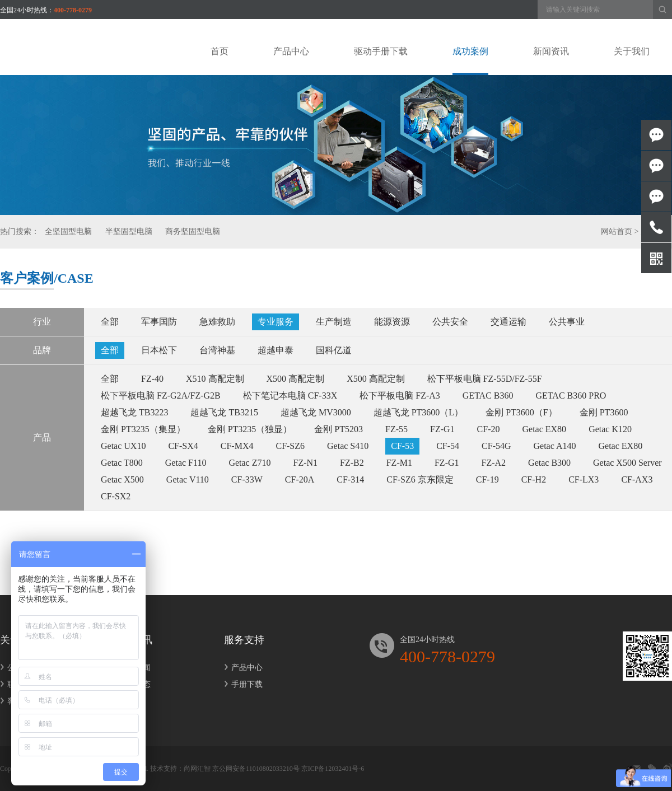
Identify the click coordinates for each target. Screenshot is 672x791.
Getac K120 (610, 429)
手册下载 (243, 684)
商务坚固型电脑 (193, 231)
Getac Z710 (249, 463)
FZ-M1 (399, 463)
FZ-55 (396, 429)
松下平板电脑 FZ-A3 (400, 395)
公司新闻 (131, 668)
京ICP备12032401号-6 (333, 769)
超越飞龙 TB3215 (224, 412)
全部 (110, 322)
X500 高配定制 (296, 379)
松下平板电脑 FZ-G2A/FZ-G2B (161, 395)
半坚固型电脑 (129, 231)
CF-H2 (534, 479)
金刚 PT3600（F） (521, 412)
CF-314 (350, 479)
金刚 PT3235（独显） (250, 429)
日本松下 (159, 350)
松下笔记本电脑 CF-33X (290, 395)
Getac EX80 (544, 429)
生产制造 (334, 322)
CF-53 (402, 446)
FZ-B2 (352, 463)
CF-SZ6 (290, 446)
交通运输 (508, 322)
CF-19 (487, 479)
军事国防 (159, 322)
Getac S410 (348, 446)
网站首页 (617, 231)
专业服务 (276, 322)
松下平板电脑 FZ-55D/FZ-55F (485, 379)
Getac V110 (188, 479)
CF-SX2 (116, 496)
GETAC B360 (488, 395)
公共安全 (450, 322)
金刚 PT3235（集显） (143, 429)
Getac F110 (186, 463)
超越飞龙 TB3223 (134, 412)
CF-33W (247, 479)
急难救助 (217, 322)
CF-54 (448, 446)
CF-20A (300, 479)
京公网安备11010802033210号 (256, 769)
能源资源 (392, 322)
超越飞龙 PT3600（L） (418, 412)
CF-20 (489, 429)
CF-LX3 (584, 479)
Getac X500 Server (627, 463)
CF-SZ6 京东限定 (420, 479)
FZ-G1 (442, 429)
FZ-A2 (494, 463)
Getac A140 (555, 446)
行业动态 (131, 684)
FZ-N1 (305, 463)
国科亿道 (334, 350)
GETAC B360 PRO (571, 395)
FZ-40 (152, 379)
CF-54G (496, 446)
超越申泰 (276, 350)
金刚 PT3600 (604, 412)
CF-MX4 (237, 446)
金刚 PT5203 (339, 429)
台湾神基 (217, 350)
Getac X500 (122, 479)
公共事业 (567, 322)
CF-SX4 (183, 446)
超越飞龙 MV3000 (316, 412)
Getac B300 (549, 463)
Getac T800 (122, 463)
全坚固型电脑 (68, 231)
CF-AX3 (637, 479)
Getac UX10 (123, 446)
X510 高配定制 (215, 379)
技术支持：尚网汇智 (180, 769)
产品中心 (243, 668)
